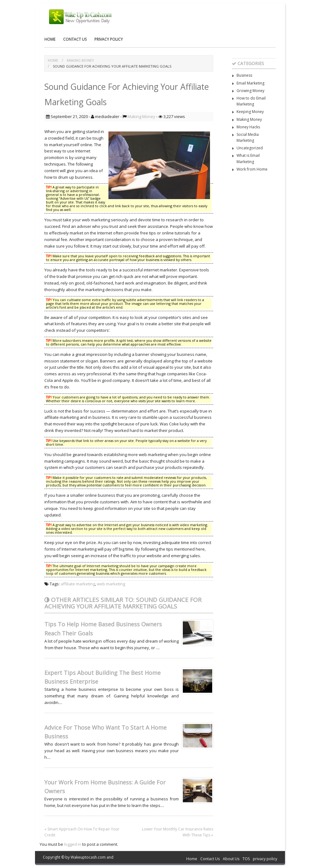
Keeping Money (250, 112)
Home (50, 39)
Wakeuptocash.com (88, 857)
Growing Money (250, 91)
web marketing (111, 584)
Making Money (80, 60)
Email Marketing (250, 83)
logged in (73, 844)
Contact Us (75, 39)
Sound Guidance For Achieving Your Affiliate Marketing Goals (112, 66)
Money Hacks (248, 127)
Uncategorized (250, 148)
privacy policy (109, 39)
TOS (246, 859)
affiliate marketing (78, 584)
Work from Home (252, 169)
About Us (231, 859)
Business (244, 75)
